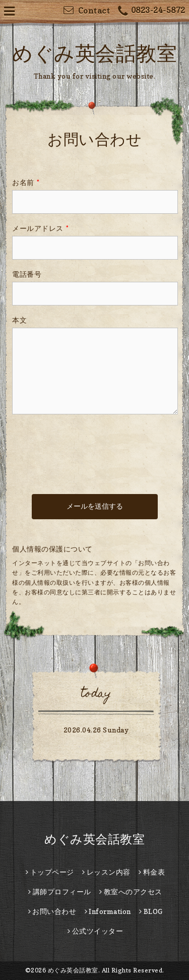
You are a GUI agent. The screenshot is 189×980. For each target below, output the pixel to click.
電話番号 (27, 274)
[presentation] (89, 444)
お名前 (26, 182)
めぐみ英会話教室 (94, 53)
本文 (19, 320)
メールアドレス (40, 228)
